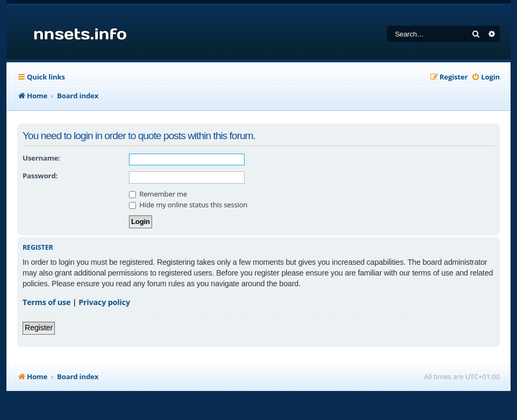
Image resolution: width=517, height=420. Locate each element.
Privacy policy (104, 302)
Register (39, 328)
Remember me (158, 194)
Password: (40, 176)
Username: (41, 158)
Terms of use (46, 302)
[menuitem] (486, 77)
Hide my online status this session (188, 205)
